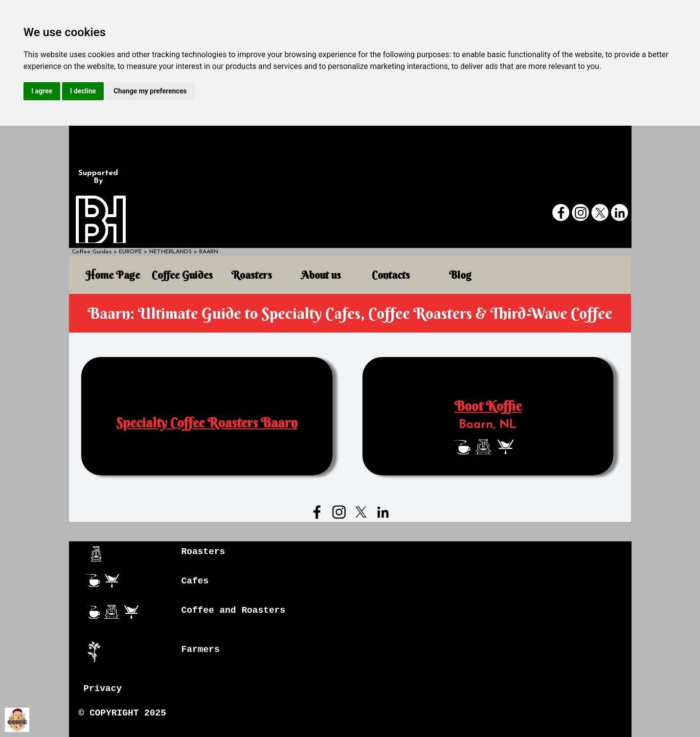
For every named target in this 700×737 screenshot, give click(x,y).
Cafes (195, 581)
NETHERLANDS (170, 252)
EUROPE (130, 252)
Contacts (391, 275)
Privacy (103, 689)
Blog (460, 275)
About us (321, 275)
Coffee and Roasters (234, 610)
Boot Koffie (488, 406)
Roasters (252, 275)
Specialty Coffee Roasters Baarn (207, 423)
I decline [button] (83, 91)
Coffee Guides (92, 252)
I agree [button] (42, 91)
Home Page (113, 275)
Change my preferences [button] (150, 91)
